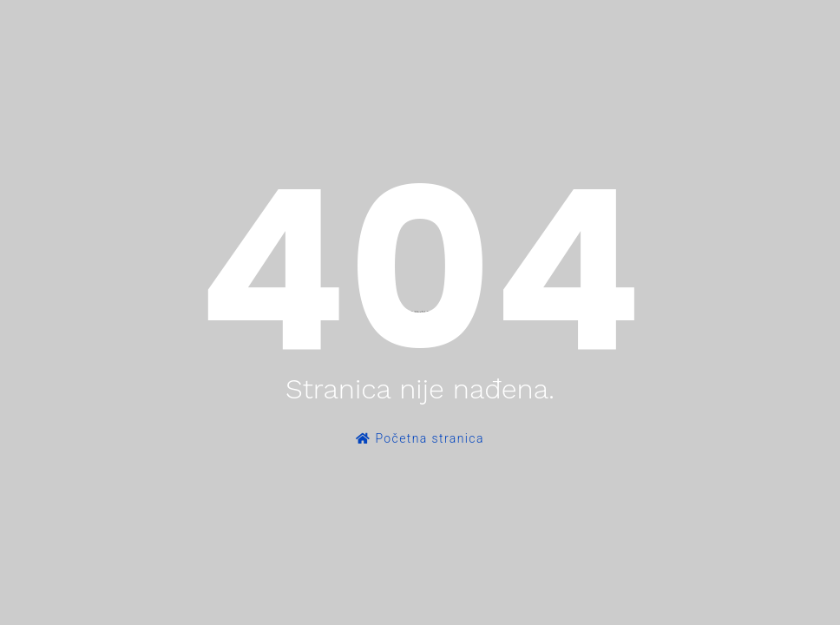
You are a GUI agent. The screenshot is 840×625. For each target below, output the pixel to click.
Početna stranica (420, 438)
